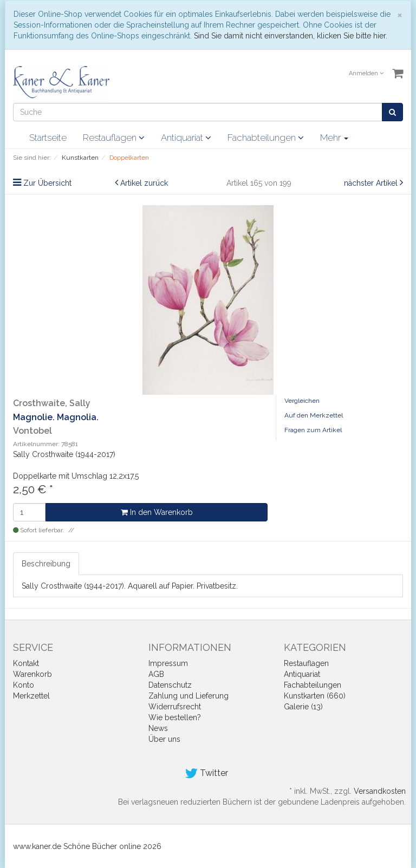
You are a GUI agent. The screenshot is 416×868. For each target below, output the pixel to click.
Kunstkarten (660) (315, 696)
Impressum (168, 663)
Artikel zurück (144, 183)
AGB (156, 674)
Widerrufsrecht (175, 707)
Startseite (48, 138)
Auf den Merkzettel (314, 415)
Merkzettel (31, 696)
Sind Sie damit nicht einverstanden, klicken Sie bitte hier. (291, 36)
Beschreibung (46, 564)
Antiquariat (186, 138)
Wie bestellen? (175, 717)
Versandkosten (380, 791)
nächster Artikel (372, 183)
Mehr (334, 138)
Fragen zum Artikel (313, 430)
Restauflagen (114, 138)
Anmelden (366, 73)
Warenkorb (32, 674)
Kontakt (26, 663)
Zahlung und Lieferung (188, 696)
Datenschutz (170, 685)
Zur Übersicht (47, 183)
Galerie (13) (303, 707)
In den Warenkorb (157, 512)
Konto (24, 685)
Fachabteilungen (266, 138)
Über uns (164, 739)
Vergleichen (302, 401)
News (158, 728)
